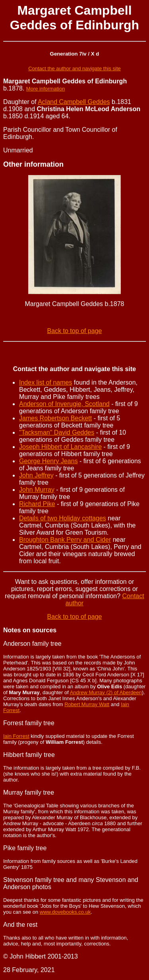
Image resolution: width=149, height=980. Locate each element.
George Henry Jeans (48, 461)
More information (46, 89)
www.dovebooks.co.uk (65, 912)
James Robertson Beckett (55, 418)
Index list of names (45, 382)
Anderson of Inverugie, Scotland (64, 404)
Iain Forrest (16, 736)
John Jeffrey (36, 475)
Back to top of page (75, 331)
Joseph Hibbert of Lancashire (60, 447)
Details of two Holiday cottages (63, 518)
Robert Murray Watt (87, 704)
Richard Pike (37, 504)
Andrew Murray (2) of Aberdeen (106, 692)
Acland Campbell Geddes (74, 102)
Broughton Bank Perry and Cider (65, 540)
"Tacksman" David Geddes (57, 432)
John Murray (37, 490)
